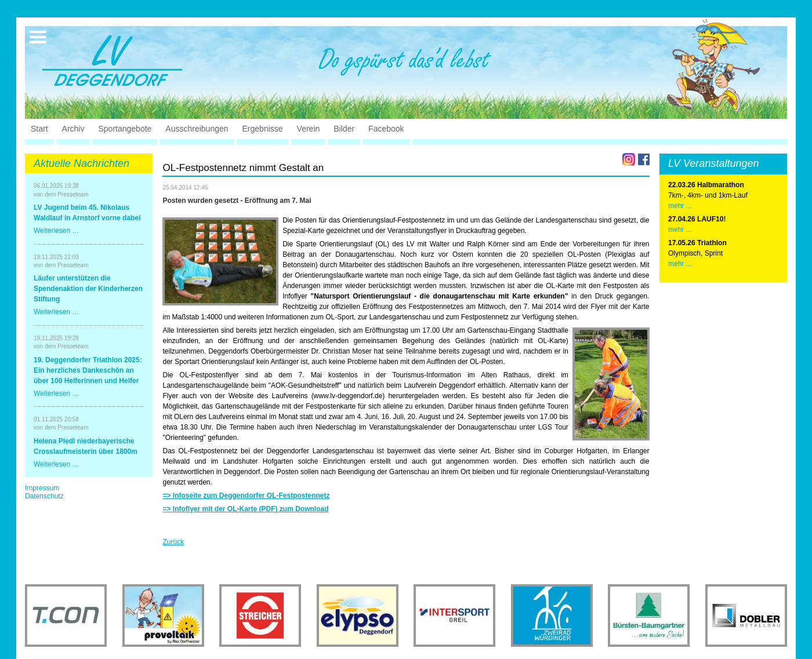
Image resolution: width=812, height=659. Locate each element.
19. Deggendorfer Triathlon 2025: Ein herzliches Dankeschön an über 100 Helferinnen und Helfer (88, 370)
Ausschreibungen (197, 129)
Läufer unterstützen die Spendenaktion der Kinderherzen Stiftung (88, 289)
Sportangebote (125, 129)
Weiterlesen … (56, 231)
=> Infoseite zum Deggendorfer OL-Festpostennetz (246, 496)
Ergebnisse (263, 129)
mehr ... (680, 206)
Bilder (344, 129)
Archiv (73, 129)
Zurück (173, 542)
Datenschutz (44, 496)
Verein (309, 129)
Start (39, 129)
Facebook (386, 129)
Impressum (42, 488)
